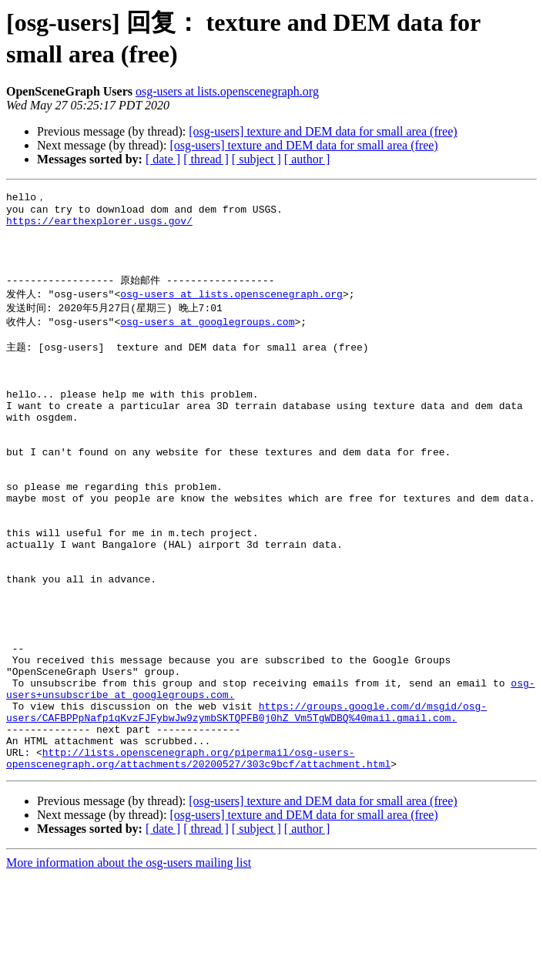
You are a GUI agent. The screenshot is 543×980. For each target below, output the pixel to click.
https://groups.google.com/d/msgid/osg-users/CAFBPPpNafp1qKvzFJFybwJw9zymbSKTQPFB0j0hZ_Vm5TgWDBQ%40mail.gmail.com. (246, 805)
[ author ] (307, 159)
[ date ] (163, 159)
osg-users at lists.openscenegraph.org (227, 91)
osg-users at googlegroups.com (207, 339)
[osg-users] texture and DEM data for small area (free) (323, 131)
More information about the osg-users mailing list (129, 967)
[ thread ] (206, 159)
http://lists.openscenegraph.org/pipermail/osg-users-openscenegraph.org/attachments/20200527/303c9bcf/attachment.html (198, 861)
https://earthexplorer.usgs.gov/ (99, 226)
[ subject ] (256, 159)
